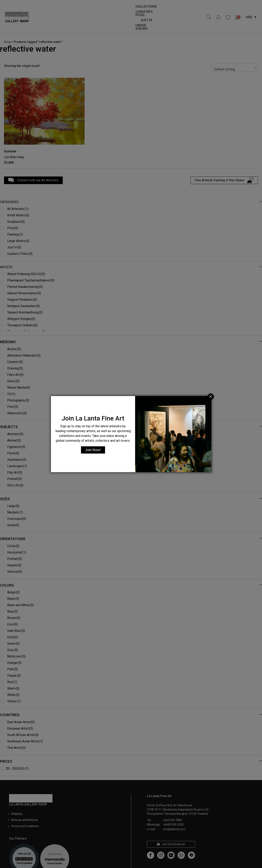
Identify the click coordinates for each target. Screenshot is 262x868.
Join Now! (93, 450)
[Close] (211, 397)
